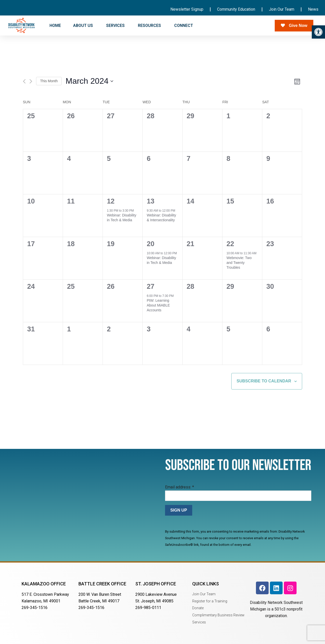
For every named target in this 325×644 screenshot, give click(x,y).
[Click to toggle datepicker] (89, 81)
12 (111, 201)
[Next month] (31, 81)
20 (151, 244)
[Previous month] (24, 81)
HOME (55, 26)
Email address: (180, 487)
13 (151, 201)
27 (151, 286)
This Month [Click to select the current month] (49, 81)
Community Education (236, 9)
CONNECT (184, 26)
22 (230, 244)
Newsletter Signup (187, 9)
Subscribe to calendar (264, 381)
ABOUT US (84, 26)
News (313, 9)
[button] (318, 32)
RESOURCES (150, 26)
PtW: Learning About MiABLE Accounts (158, 305)
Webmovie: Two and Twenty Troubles (239, 263)
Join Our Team (282, 9)
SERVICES (116, 26)
